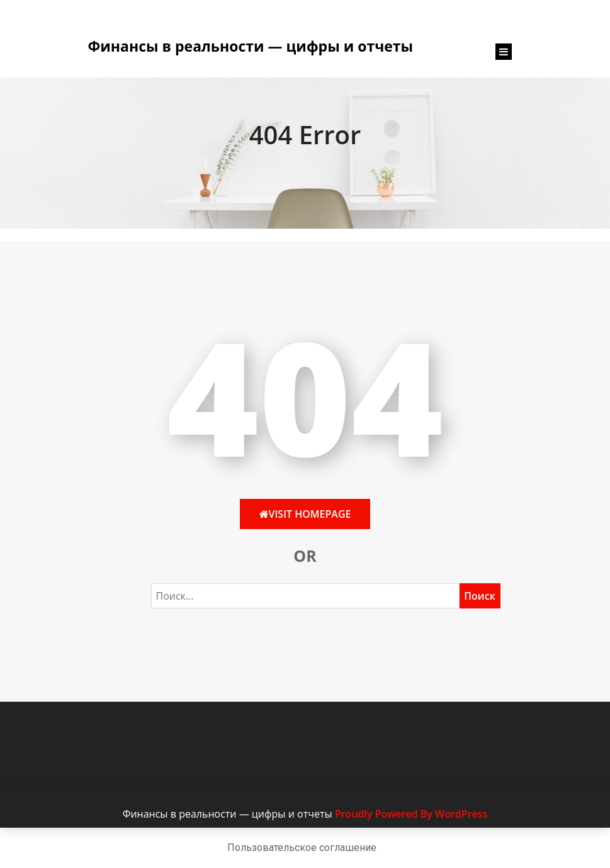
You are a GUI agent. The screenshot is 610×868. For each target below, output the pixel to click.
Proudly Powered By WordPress (411, 814)
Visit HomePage (305, 514)
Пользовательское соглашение (302, 848)
